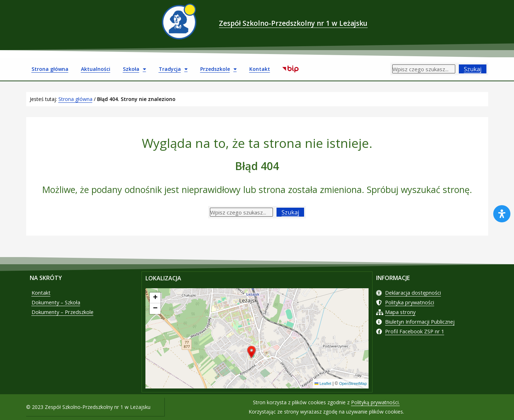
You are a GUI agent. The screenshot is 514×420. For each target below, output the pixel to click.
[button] (251, 352)
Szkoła (134, 69)
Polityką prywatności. (375, 402)
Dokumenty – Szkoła (59, 306)
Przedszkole (218, 69)
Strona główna (50, 69)
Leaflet (319, 384)
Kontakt (260, 69)
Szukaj (473, 69)
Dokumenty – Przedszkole (67, 317)
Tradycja (173, 69)
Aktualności (96, 69)
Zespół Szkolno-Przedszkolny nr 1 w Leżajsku (293, 21)
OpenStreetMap (352, 384)
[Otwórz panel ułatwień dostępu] (502, 214)
